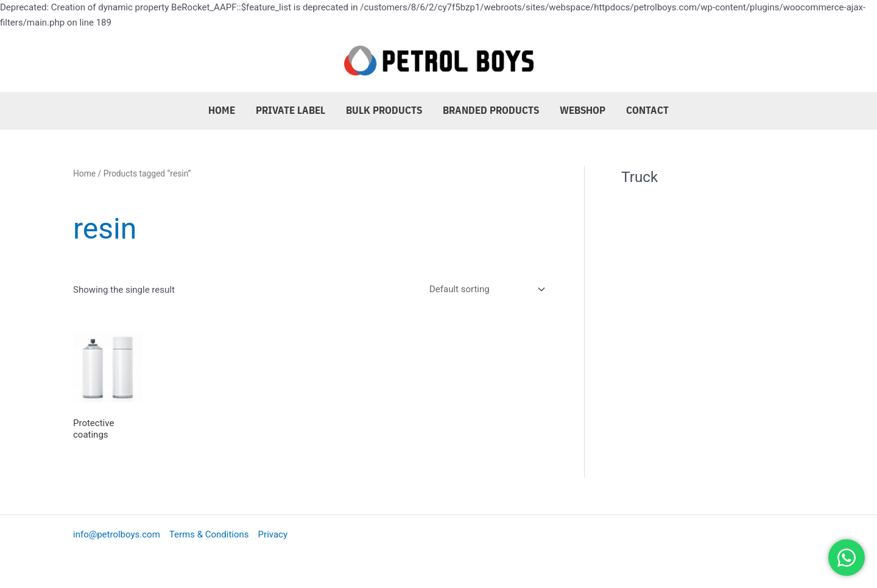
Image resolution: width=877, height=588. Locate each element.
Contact (647, 110)
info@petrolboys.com (117, 534)
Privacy (273, 534)
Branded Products (491, 110)
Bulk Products (384, 110)
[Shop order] (485, 289)
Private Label (291, 110)
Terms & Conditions (209, 534)
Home (222, 110)
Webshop (583, 110)
